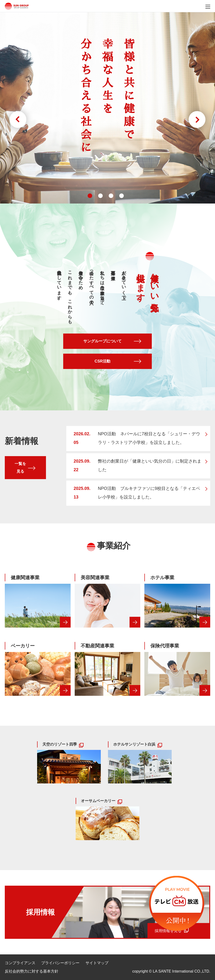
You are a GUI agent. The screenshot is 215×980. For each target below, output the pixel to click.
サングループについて (102, 341)
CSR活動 (102, 361)
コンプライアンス (20, 963)
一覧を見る (20, 467)
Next (197, 119)
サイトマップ (97, 963)
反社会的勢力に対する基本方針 (32, 971)
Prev (18, 119)
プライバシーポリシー (60, 963)
